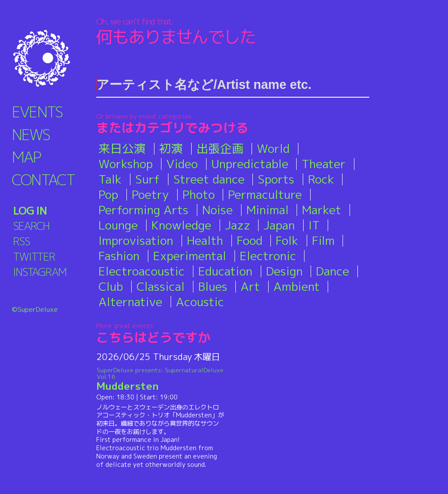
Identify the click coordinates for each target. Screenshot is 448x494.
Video (182, 164)
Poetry (150, 194)
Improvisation (136, 240)
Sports (276, 179)
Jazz (238, 225)
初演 (171, 148)
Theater (324, 164)
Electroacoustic (142, 271)
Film (323, 240)
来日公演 (122, 148)
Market (322, 210)
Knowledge (181, 225)
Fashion (119, 256)
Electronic (268, 256)
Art (250, 286)
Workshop (126, 164)
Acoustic (200, 302)
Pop (108, 194)
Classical (161, 286)
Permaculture (265, 194)
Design (284, 271)
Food (250, 240)
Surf (147, 179)
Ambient (297, 286)
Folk (287, 240)
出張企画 (220, 148)
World (273, 148)
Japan (279, 225)
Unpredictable (250, 164)
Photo (199, 194)
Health (205, 240)
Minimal (268, 210)
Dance (332, 271)
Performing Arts (143, 210)
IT (314, 225)
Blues (213, 286)
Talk (110, 179)
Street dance (209, 179)
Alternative (130, 302)
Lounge (118, 225)
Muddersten (160, 379)
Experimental (190, 256)
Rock (321, 179)
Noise (217, 210)
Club (111, 286)
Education (225, 271)
